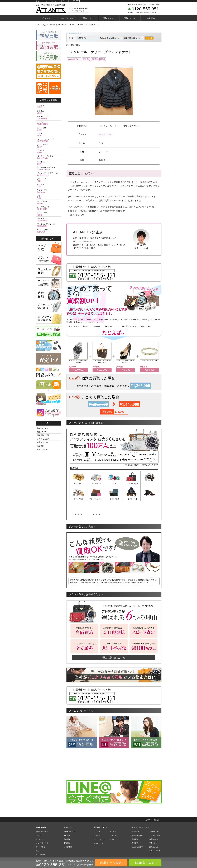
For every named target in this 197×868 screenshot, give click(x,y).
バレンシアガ (49, 231)
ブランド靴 (149, 499)
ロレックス (114, 820)
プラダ (49, 197)
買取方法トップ (69, 816)
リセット (149, 38)
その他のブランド (76, 59)
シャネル (49, 112)
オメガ (112, 824)
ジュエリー (40, 824)
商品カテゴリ (111, 38)
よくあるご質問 (154, 4)
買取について (88, 18)
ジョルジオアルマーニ (49, 225)
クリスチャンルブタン (49, 169)
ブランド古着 (40, 831)
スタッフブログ (155, 835)
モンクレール (105, 135)
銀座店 (115, 59)
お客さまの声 (42, 442)
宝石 (114, 484)
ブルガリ (49, 152)
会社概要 (135, 827)
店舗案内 (41, 446)
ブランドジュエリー (79, 499)
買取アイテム (130, 18)
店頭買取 (104, 59)
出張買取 (67, 827)
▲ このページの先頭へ (152, 804)
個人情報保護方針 (138, 831)
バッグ (38, 820)
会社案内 (151, 18)
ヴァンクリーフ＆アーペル (49, 174)
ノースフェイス (49, 208)
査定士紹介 (153, 827)
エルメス (49, 106)
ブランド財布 (96, 499)
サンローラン (49, 191)
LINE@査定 (68, 831)
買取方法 (134, 38)
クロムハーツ (49, 123)
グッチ (49, 135)
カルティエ (49, 129)
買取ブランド (109, 18)
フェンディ (49, 180)
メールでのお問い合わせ (137, 4)
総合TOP (46, 18)
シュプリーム (49, 202)
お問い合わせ (42, 449)
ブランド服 (132, 499)
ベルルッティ (49, 163)
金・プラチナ (79, 484)
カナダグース (49, 219)
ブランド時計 (149, 484)
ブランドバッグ (132, 484)
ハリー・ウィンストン (49, 140)
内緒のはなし (154, 831)
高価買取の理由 (43, 435)
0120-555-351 (145, 9)
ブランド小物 (114, 499)
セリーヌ (49, 186)
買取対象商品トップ (43, 816)
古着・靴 (92, 59)
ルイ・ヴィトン (49, 118)
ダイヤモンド (96, 484)
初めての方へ (67, 18)
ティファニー (49, 146)
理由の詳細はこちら (114, 642)
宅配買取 (67, 820)
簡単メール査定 (111, 863)
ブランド (84, 38)
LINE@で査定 (145, 863)
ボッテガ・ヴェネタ (49, 157)
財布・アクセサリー (43, 827)
